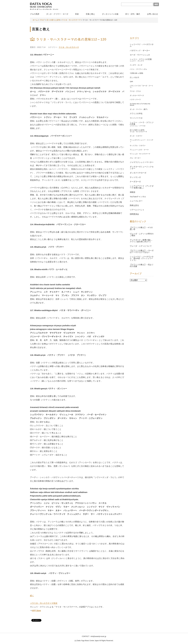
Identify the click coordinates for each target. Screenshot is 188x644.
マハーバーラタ (136, 118)
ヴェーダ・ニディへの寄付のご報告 (142, 235)
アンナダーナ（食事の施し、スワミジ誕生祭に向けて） (142, 241)
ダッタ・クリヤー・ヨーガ (57, 14)
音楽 (77, 14)
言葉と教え (90, 14)
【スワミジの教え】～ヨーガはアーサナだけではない (142, 251)
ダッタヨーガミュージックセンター (142, 168)
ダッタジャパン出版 (110, 14)
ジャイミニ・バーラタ (138, 126)
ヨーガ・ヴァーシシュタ (140, 55)
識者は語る (134, 205)
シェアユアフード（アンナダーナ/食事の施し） (142, 187)
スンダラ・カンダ (136, 65)
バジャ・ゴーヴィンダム (138, 69)
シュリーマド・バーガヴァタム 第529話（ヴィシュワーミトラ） (142, 258)
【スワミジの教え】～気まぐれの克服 (142, 266)
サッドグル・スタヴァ (138, 146)
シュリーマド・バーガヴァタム (142, 45)
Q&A (131, 81)
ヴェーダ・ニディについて (141, 246)
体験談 (133, 192)
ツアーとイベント (137, 210)
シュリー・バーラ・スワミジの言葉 (142, 123)
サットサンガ (135, 177)
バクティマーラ (135, 100)
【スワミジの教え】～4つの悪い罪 (141, 228)
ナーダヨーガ (135, 182)
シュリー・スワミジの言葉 (141, 59)
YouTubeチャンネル (138, 197)
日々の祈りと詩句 (137, 130)
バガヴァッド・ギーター (140, 51)
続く (32, 596)
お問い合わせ (152, 14)
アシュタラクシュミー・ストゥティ (142, 141)
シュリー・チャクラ (137, 61)
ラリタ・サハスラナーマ (69, 47)
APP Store (36, 611)
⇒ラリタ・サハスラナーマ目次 (44, 603)
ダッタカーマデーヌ (137, 95)
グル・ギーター (135, 158)
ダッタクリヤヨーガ (138, 173)
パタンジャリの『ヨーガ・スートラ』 (142, 86)
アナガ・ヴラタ (135, 91)
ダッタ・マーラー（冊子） (139, 109)
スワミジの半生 (136, 114)
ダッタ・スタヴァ (136, 136)
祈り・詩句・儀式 (133, 14)
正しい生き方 (134, 77)
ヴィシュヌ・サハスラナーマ (140, 154)
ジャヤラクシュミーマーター (142, 162)
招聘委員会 (134, 214)
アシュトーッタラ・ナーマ (139, 150)
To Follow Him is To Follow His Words (140, 104)
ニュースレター (136, 201)
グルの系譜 (35, 14)
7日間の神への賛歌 (136, 73)
